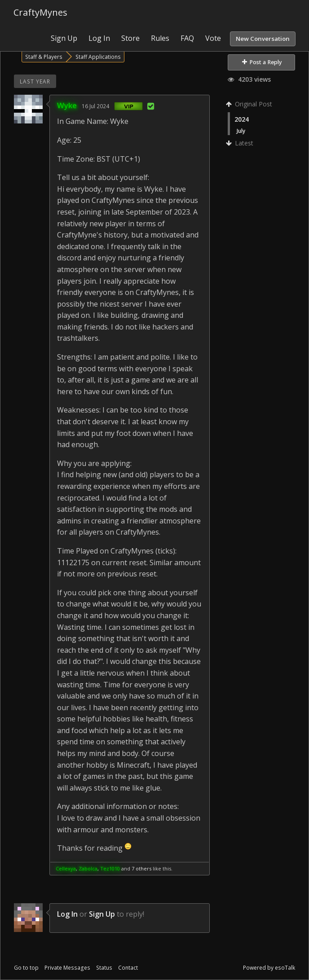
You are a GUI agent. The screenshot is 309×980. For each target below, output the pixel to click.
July (241, 131)
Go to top (26, 968)
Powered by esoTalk (269, 968)
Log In (99, 38)
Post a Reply (262, 62)
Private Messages (67, 968)
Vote (213, 38)
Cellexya (66, 868)
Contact (128, 968)
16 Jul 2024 (95, 106)
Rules (160, 38)
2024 (242, 119)
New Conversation (263, 39)
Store (130, 38)
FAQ (187, 38)
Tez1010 (110, 868)
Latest (241, 143)
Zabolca (88, 868)
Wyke (67, 105)
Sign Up (64, 38)
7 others (141, 868)
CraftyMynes (40, 12)
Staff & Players (44, 57)
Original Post (250, 104)
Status (104, 968)
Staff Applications (98, 57)
